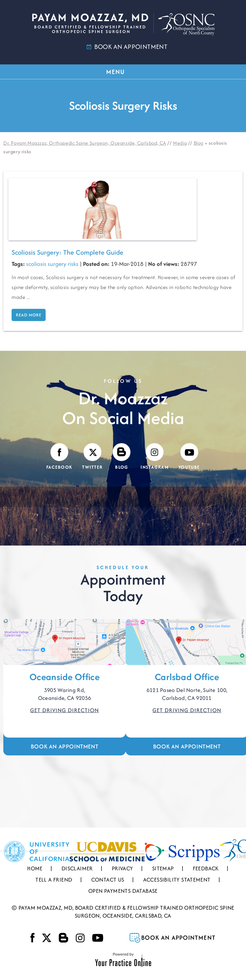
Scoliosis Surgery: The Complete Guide (67, 252)
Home (35, 868)
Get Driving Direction (64, 710)
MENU (123, 72)
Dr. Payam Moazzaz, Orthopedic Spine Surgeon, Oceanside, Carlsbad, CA (85, 143)
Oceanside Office (64, 677)
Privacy (123, 868)
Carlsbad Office (187, 677)
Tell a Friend (54, 880)
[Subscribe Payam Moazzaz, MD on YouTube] (189, 457)
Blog (199, 143)
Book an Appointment (64, 746)
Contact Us (108, 880)
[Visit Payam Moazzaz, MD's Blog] (122, 457)
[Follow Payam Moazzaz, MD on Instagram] (155, 457)
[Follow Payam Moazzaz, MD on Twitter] (92, 457)
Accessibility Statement (177, 880)
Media (180, 143)
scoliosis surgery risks (52, 264)
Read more (29, 315)
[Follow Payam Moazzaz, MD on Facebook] (59, 457)
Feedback (206, 868)
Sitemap (163, 868)
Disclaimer (77, 868)
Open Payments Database (123, 891)
